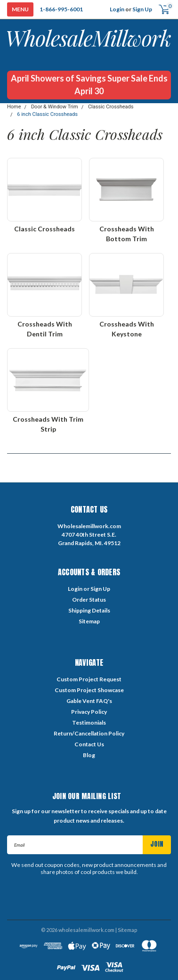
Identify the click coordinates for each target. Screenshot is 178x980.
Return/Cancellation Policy (89, 733)
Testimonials (89, 723)
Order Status (89, 600)
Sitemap (89, 621)
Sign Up (142, 9)
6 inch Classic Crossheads (47, 114)
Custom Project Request (89, 679)
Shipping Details (89, 610)
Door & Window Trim (55, 107)
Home (14, 107)
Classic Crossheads (111, 107)
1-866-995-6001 (61, 9)
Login (117, 9)
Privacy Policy (89, 712)
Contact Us (89, 744)
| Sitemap (126, 930)
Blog (89, 755)
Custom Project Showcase (89, 690)
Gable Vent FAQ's (89, 701)
